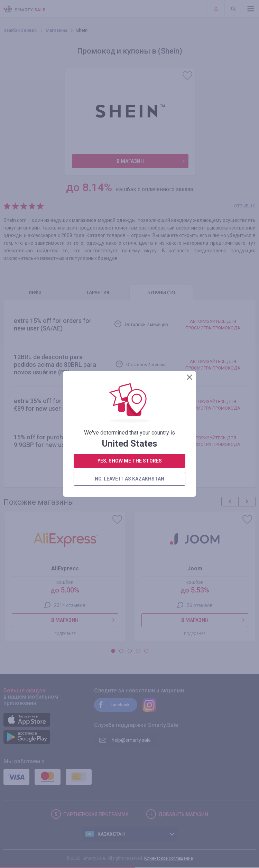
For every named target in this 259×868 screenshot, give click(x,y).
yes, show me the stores (130, 220)
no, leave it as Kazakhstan (129, 237)
